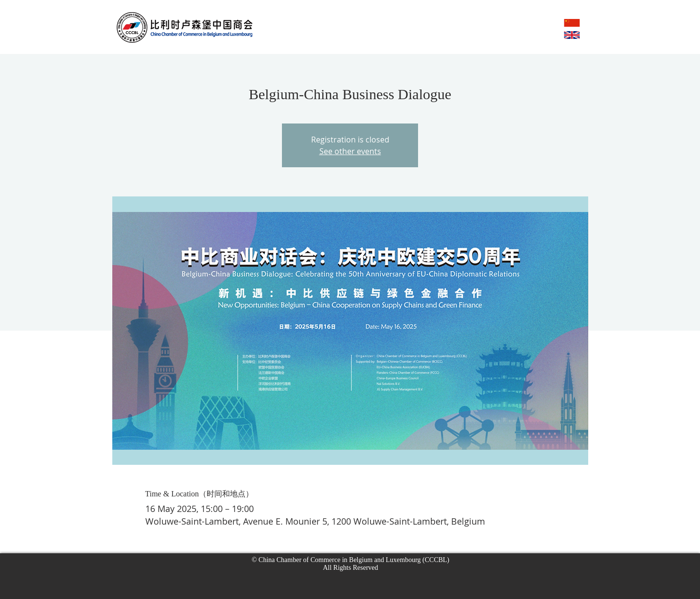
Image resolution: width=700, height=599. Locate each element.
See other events (350, 151)
